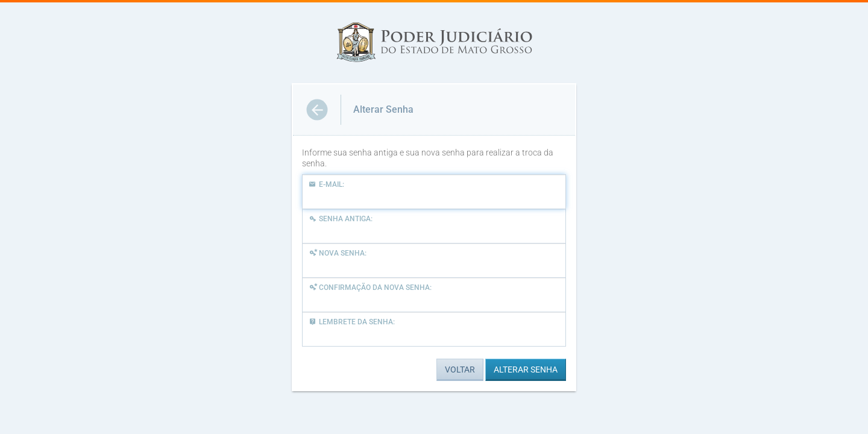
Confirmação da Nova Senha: (370, 288)
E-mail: (327, 184)
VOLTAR (460, 370)
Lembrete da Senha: (352, 322)
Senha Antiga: (340, 219)
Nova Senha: (337, 253)
